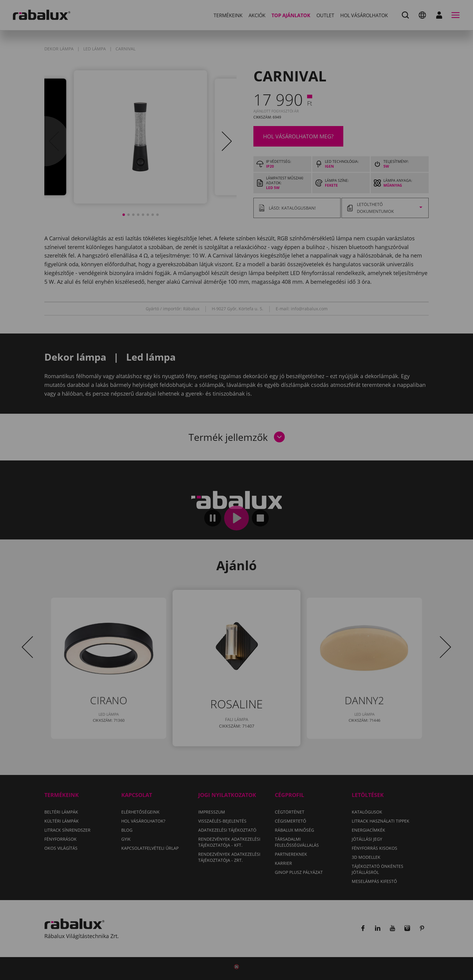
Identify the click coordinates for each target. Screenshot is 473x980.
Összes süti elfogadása (300, 523)
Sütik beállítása (163, 523)
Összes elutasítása (227, 523)
